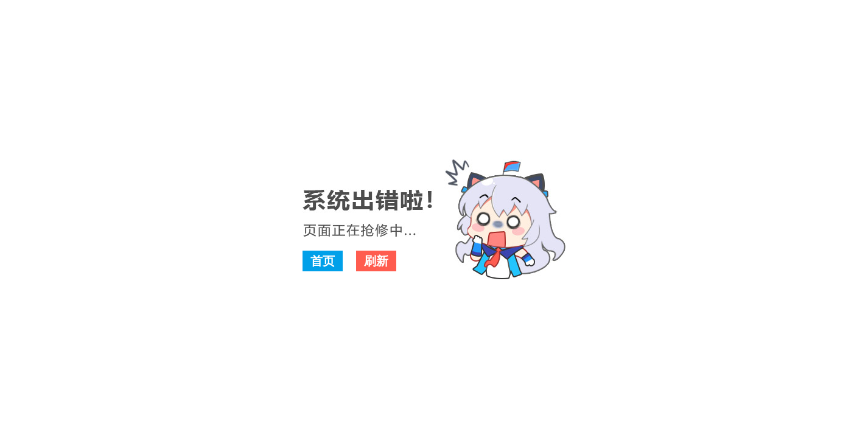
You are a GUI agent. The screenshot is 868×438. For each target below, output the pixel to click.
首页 (323, 261)
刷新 (376, 261)
